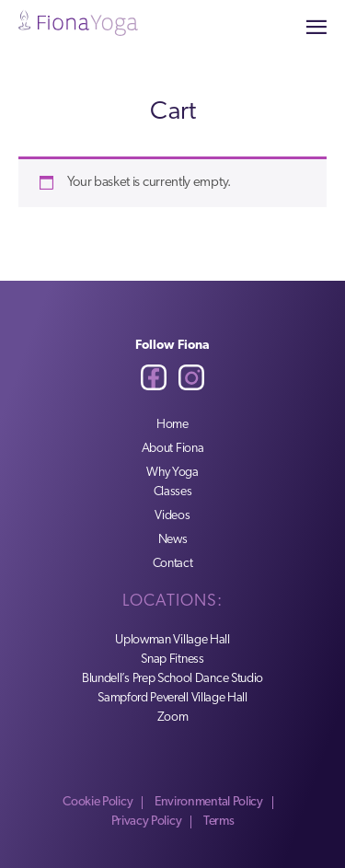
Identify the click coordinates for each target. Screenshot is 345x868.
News (173, 540)
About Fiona (173, 449)
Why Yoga (172, 473)
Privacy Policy (147, 822)
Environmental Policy (209, 802)
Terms (218, 822)
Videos (172, 516)
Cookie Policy (98, 802)
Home (172, 425)
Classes (173, 492)
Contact (173, 564)
